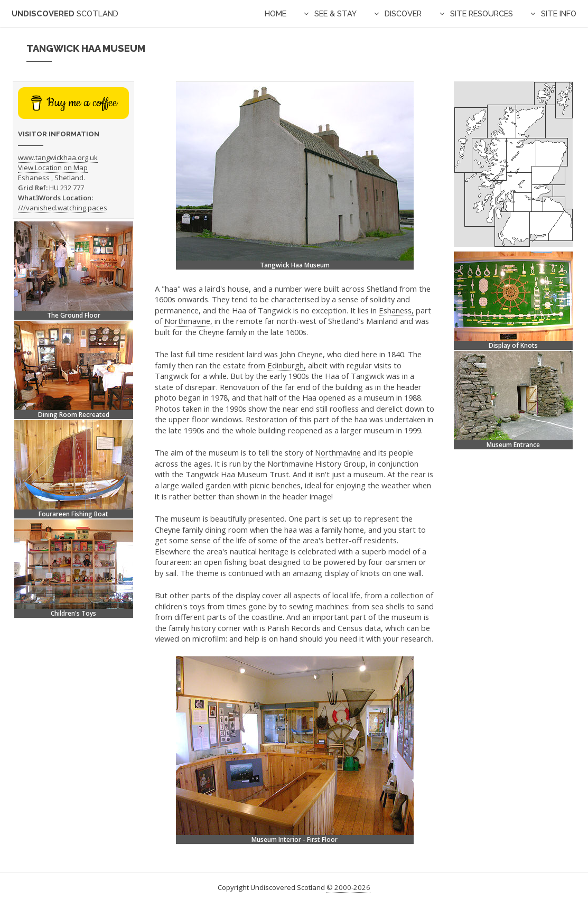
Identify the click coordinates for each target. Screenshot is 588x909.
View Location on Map (53, 168)
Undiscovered (65, 13)
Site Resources (482, 13)
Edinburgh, (287, 365)
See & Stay (335, 13)
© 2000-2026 (348, 887)
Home (276, 13)
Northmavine (338, 452)
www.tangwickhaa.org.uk (58, 157)
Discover (403, 13)
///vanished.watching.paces (63, 208)
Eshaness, (396, 310)
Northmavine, (188, 321)
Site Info (559, 13)
